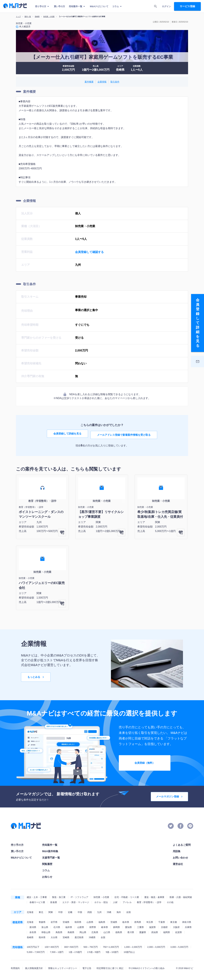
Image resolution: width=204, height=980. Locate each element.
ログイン (166, 6)
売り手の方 (43, 6)
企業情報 (102, 82)
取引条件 (115, 82)
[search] (156, 6)
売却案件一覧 (77, 6)
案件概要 (89, 82)
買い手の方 (59, 6)
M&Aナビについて (99, 6)
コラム (117, 6)
